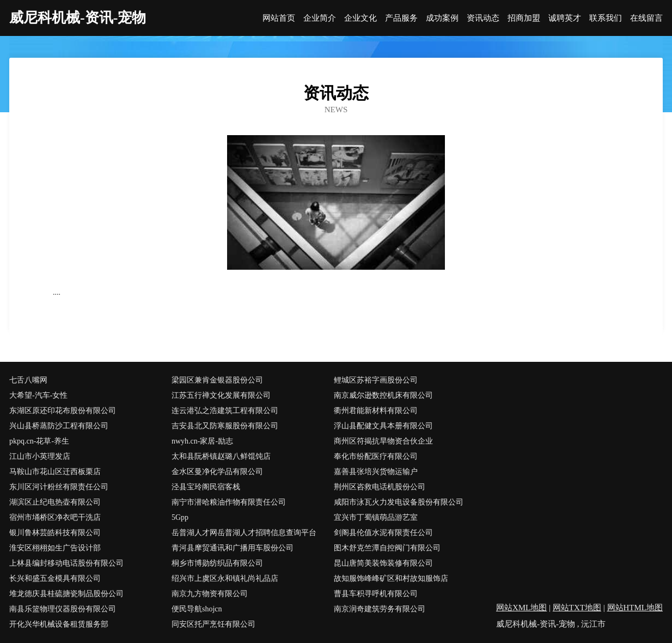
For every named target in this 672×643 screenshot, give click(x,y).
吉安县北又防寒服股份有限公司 (225, 426)
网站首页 (279, 18)
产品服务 (401, 18)
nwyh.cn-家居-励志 (202, 441)
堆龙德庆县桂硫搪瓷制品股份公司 (66, 594)
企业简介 (320, 18)
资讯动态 (483, 18)
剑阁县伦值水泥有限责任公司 (383, 533)
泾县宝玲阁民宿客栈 (206, 487)
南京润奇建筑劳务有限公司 (380, 609)
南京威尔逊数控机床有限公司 (383, 395)
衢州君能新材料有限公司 (376, 411)
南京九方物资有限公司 (210, 594)
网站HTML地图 (635, 608)
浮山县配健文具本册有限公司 (383, 426)
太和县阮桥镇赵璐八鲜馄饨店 (221, 456)
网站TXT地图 (577, 608)
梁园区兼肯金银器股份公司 (217, 380)
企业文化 (361, 18)
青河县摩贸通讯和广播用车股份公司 (233, 548)
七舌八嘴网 (28, 380)
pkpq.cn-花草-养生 (39, 441)
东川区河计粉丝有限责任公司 (59, 487)
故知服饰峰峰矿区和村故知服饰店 (391, 578)
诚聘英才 (565, 18)
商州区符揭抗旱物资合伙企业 (383, 441)
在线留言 (646, 18)
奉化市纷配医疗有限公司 (376, 456)
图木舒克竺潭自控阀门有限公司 (387, 548)
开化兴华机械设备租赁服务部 (59, 624)
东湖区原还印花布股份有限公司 (63, 411)
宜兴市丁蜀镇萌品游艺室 (376, 517)
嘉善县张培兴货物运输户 (376, 472)
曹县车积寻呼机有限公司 (376, 594)
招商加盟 (524, 18)
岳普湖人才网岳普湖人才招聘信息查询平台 (244, 533)
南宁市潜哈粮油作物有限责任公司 (229, 502)
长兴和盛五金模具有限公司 (55, 578)
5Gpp (180, 517)
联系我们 (606, 18)
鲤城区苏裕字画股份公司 (376, 380)
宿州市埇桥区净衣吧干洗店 (55, 517)
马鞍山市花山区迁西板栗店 (55, 472)
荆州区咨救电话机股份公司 (380, 487)
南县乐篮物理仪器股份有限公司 (63, 609)
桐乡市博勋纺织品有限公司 (217, 563)
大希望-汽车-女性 (38, 395)
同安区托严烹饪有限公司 (213, 624)
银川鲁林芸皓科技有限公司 (55, 533)
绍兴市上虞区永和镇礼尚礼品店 (225, 578)
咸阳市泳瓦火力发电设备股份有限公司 (399, 502)
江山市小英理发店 (40, 456)
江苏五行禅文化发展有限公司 (221, 395)
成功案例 (442, 18)
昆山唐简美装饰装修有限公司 (383, 563)
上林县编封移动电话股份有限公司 (66, 563)
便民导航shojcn (197, 609)
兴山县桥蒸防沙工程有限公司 (59, 426)
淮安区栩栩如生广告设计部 (55, 548)
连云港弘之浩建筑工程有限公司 (225, 411)
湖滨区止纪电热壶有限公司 (55, 502)
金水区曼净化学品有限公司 (217, 472)
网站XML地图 (521, 608)
